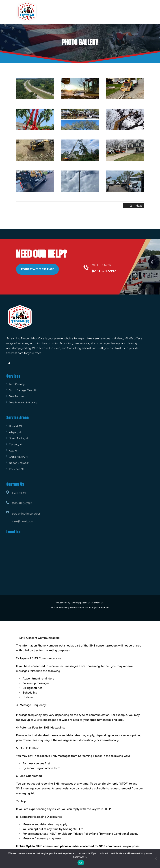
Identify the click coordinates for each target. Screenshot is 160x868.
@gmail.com (26, 521)
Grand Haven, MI (19, 457)
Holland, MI (15, 426)
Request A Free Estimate (37, 269)
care (15, 521)
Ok (81, 863)
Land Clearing (17, 384)
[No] (155, 858)
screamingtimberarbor (26, 514)
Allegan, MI (15, 432)
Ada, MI (13, 451)
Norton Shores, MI (20, 463)
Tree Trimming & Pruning (23, 403)
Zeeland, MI (16, 445)
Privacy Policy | (64, 603)
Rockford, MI (16, 469)
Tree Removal (17, 396)
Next (139, 206)
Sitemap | (76, 603)
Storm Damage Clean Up (23, 390)
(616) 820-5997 (22, 503)
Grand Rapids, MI (19, 438)
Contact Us (98, 603)
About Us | (86, 603)
